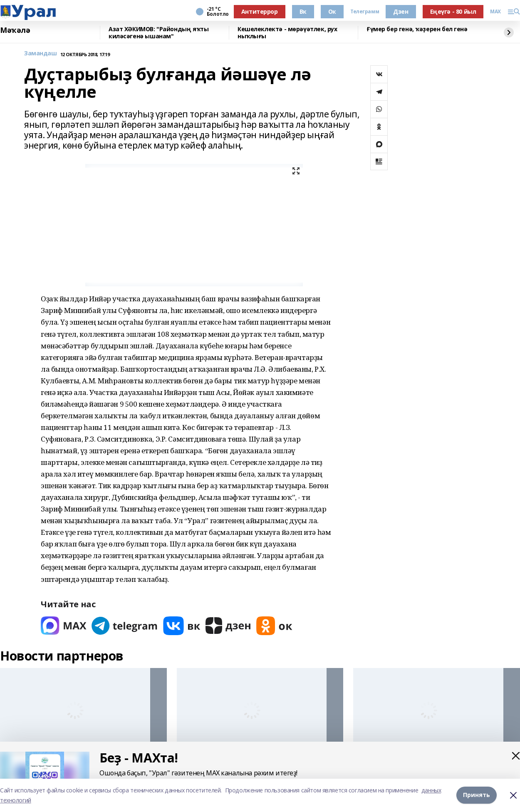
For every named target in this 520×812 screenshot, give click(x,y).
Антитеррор (260, 11)
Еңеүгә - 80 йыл (453, 11)
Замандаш (41, 53)
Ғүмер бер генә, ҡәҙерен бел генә (417, 29)
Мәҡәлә (15, 30)
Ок (332, 11)
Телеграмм (365, 12)
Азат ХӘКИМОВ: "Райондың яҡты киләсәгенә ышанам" (158, 33)
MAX (495, 12)
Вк (303, 11)
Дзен (401, 11)
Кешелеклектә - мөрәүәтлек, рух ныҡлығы (287, 33)
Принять (477, 795)
